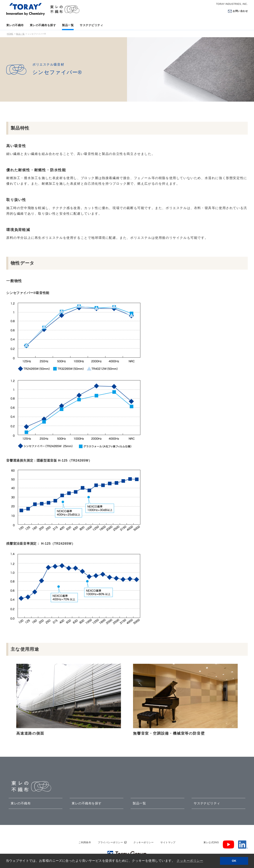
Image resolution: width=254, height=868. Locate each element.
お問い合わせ (240, 11)
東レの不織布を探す (43, 25)
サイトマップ (168, 842)
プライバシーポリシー (110, 842)
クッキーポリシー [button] (190, 861)
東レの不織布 (15, 25)
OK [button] (234, 861)
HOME (10, 34)
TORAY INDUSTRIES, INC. (232, 4)
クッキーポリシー (144, 842)
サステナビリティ (91, 25)
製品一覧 (68, 25)
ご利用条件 (85, 842)
